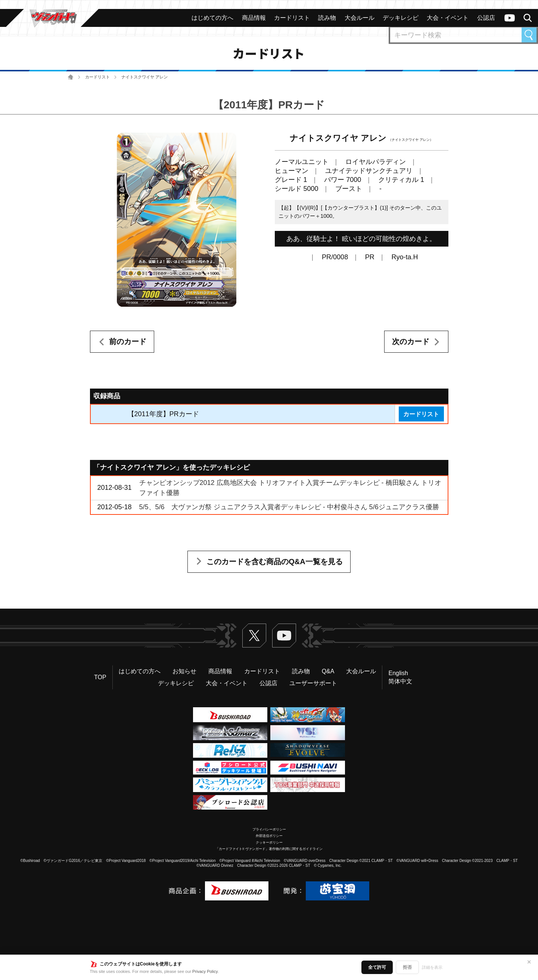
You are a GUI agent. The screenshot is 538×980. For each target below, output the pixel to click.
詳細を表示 (432, 967)
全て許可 (377, 967)
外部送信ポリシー (269, 836)
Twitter (254, 636)
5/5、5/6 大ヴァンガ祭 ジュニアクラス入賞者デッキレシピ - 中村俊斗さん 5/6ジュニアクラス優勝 (289, 507)
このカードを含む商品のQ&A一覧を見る (274, 562)
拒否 (407, 967)
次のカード (411, 341)
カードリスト (97, 77)
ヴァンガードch (510, 18)
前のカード (128, 341)
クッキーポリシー (269, 843)
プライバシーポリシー (269, 829)
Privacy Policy (205, 971)
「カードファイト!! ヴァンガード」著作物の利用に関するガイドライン (269, 849)
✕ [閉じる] (529, 962)
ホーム (71, 77)
